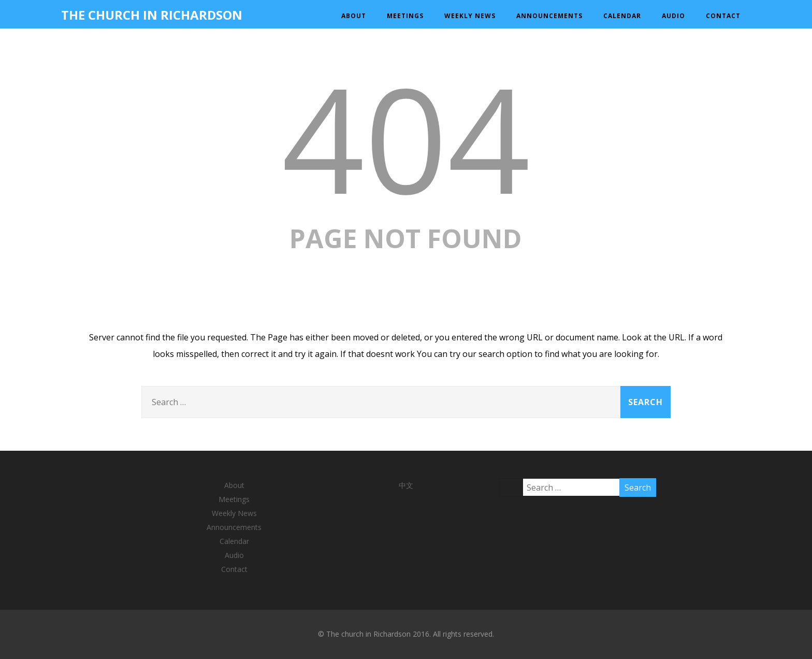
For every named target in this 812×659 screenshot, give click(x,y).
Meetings (405, 16)
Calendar (622, 16)
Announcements (549, 16)
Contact (723, 16)
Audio (673, 16)
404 (406, 138)
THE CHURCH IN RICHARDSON (152, 15)
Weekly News (470, 16)
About (354, 16)
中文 (406, 485)
